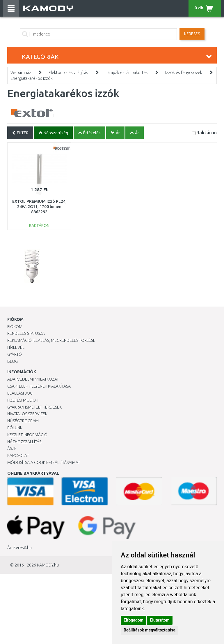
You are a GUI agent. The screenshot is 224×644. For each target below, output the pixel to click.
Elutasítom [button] (160, 620)
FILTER (20, 133)
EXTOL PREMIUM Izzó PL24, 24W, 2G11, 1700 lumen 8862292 (39, 207)
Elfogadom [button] (134, 620)
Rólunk (15, 428)
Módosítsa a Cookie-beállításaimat (44, 462)
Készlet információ (27, 435)
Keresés (192, 34)
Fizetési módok (23, 400)
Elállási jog (20, 393)
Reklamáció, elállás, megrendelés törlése (51, 340)
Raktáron (207, 132)
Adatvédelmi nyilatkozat (33, 379)
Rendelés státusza (26, 333)
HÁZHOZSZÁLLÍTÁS (24, 442)
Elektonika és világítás (68, 73)
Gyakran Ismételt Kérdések (34, 407)
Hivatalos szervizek (27, 414)
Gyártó (15, 354)
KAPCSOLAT (18, 455)
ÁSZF (12, 448)
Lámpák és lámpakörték (127, 73)
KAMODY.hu (48, 565)
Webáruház (21, 73)
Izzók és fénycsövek (184, 73)
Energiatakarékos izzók (32, 78)
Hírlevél (16, 347)
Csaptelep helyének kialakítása (39, 386)
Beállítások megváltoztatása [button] (150, 630)
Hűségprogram (23, 421)
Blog (13, 361)
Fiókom (15, 327)
